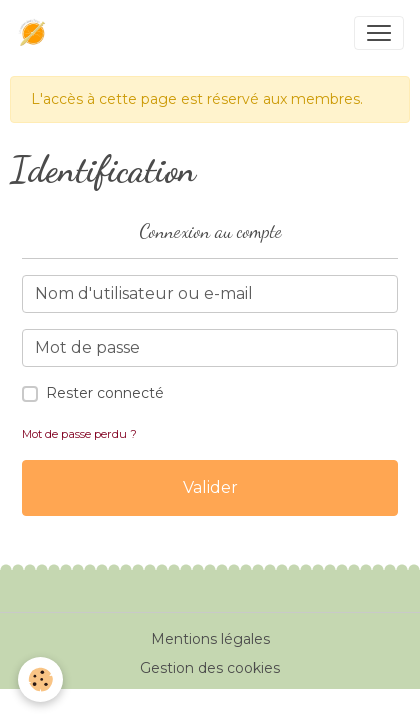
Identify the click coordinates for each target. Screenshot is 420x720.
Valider (210, 487)
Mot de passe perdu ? (79, 434)
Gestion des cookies (210, 668)
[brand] (37, 33)
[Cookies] (40, 679)
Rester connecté (105, 393)
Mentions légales (210, 639)
